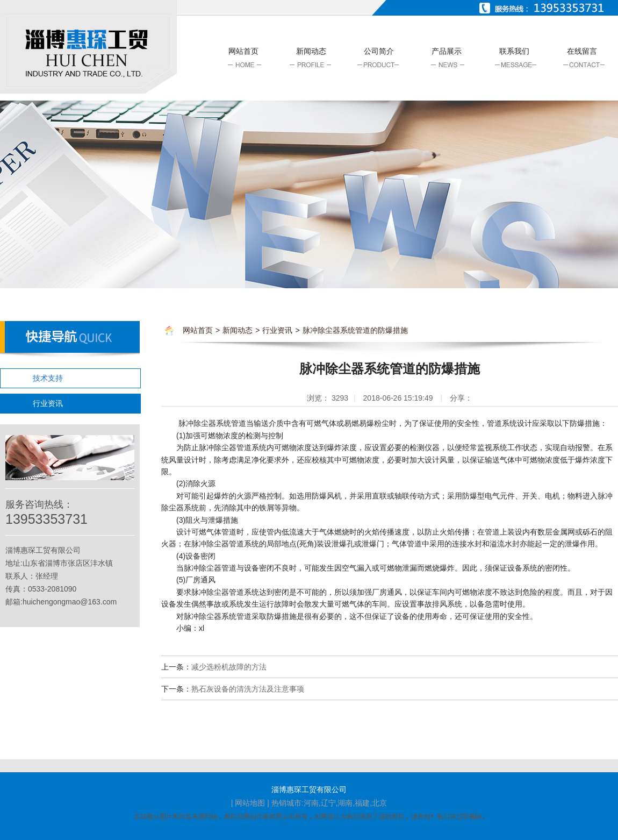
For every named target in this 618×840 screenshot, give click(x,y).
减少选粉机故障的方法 (229, 667)
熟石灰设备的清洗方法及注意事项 (248, 689)
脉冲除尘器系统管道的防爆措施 (355, 330)
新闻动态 (311, 51)
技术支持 (48, 378)
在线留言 (582, 51)
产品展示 (447, 51)
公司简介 (379, 51)
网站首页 (243, 51)
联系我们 (514, 51)
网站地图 (250, 803)
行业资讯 (48, 403)
